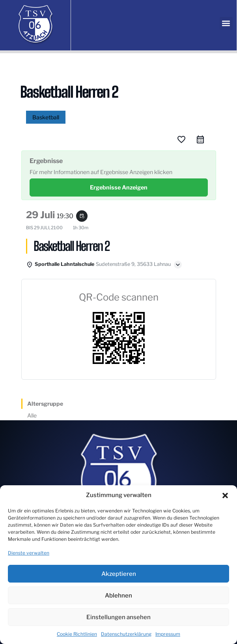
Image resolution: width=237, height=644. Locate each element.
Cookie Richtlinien (77, 634)
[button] (225, 496)
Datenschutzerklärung (126, 634)
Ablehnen (118, 596)
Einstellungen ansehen (118, 617)
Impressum (168, 634)
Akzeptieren (119, 574)
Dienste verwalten (29, 553)
